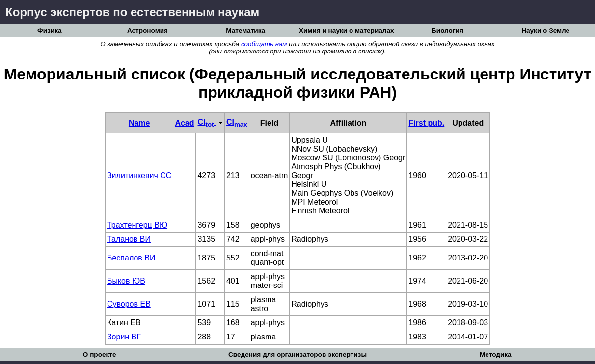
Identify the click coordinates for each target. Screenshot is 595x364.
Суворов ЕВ (129, 304)
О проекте (100, 354)
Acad (184, 123)
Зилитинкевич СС (139, 175)
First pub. (426, 123)
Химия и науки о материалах (347, 31)
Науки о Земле (545, 31)
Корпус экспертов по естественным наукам (132, 12)
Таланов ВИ (129, 239)
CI (210, 122)
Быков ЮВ (126, 281)
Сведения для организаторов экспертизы (297, 354)
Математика (245, 31)
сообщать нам (264, 44)
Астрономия (148, 31)
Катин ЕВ (124, 323)
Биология (447, 31)
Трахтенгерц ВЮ (137, 225)
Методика (496, 354)
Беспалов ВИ (131, 258)
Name (139, 123)
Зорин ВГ (124, 337)
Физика (49, 31)
